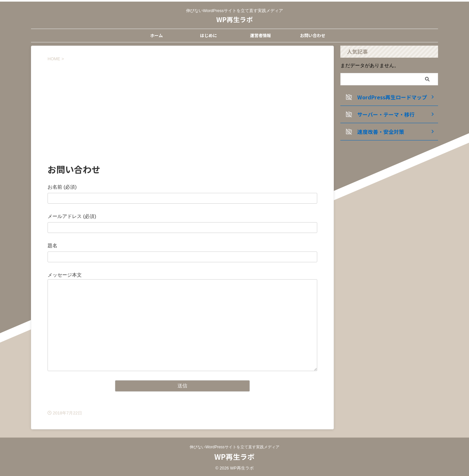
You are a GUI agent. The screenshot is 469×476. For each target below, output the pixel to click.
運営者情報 (260, 35)
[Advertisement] (182, 111)
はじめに (208, 35)
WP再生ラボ (234, 19)
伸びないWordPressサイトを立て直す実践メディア (234, 447)
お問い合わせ (313, 35)
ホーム (156, 35)
